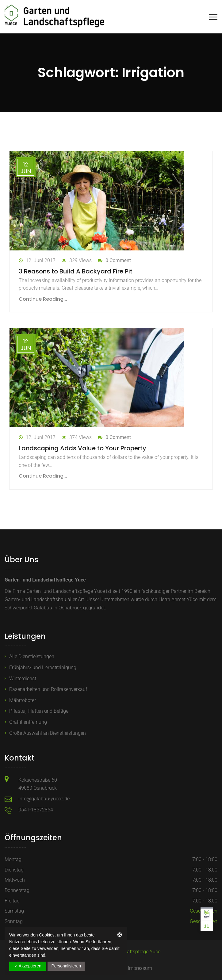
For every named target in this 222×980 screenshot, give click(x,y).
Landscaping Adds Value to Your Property (82, 448)
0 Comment (118, 260)
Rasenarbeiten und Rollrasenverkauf (48, 689)
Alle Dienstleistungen (32, 656)
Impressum (140, 968)
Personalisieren (66, 966)
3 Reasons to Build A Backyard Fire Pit (76, 271)
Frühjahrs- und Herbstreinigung (43, 667)
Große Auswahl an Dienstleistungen (48, 733)
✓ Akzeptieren (28, 966)
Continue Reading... (43, 299)
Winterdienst (23, 679)
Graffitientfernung (28, 722)
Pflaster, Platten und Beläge (39, 711)
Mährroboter (23, 700)
